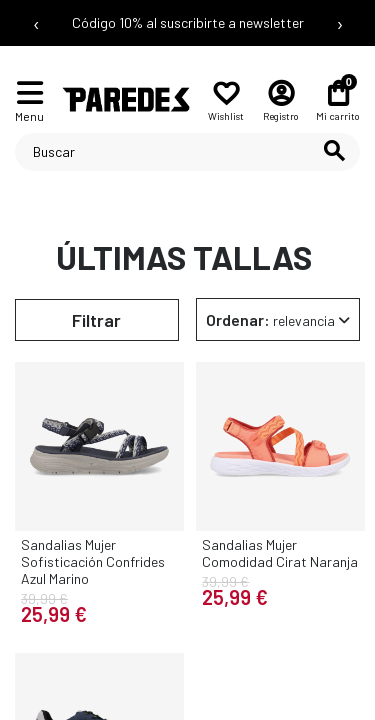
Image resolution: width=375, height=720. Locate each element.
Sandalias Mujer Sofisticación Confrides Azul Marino (93, 561)
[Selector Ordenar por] (278, 319)
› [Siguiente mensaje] (340, 23)
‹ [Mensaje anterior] (36, 23)
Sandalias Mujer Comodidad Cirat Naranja (280, 553)
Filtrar (96, 320)
